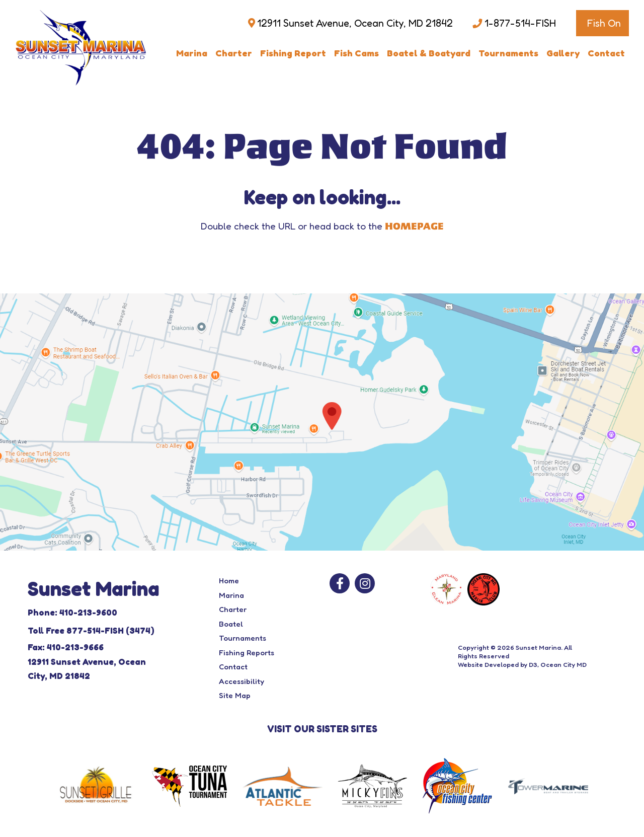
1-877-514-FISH (520, 23)
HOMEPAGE (414, 226)
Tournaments (508, 53)
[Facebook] (340, 583)
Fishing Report (293, 53)
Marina (192, 53)
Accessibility (242, 681)
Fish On (604, 23)
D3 (533, 664)
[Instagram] (365, 583)
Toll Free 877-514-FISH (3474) (91, 630)
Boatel (231, 624)
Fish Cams (356, 53)
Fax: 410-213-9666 (66, 647)
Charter (234, 53)
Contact (606, 53)
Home (229, 581)
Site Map (235, 695)
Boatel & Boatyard (429, 53)
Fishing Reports (247, 653)
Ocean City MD (563, 664)
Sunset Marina (538, 647)
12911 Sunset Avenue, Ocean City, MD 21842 (355, 23)
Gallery (563, 53)
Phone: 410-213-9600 (72, 612)
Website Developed (488, 664)
